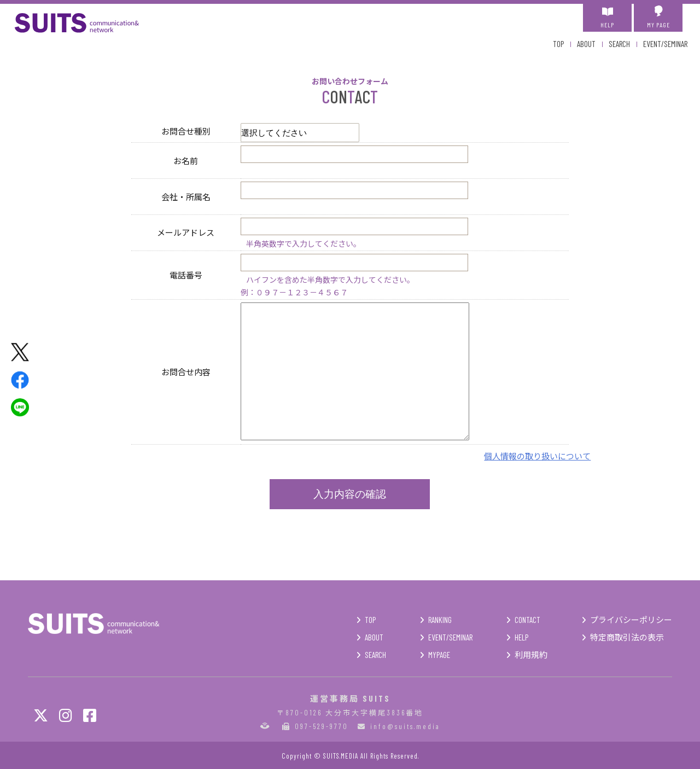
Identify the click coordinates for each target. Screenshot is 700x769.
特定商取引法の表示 (627, 637)
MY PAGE (658, 17)
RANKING (440, 620)
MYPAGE (439, 655)
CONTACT (527, 620)
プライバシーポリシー (631, 620)
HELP (607, 17)
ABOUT (586, 44)
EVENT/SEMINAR (665, 44)
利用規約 (531, 655)
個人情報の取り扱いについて (537, 456)
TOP (558, 44)
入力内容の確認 (350, 494)
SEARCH (619, 44)
